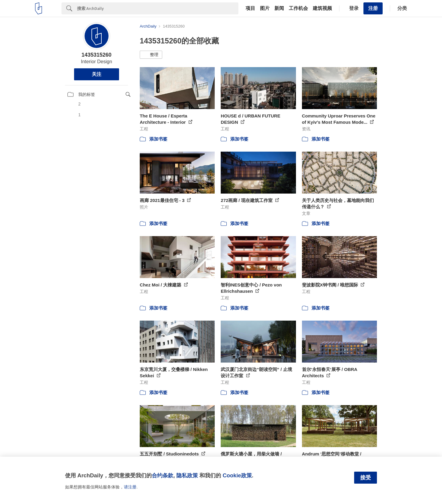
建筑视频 (322, 8)
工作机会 (298, 8)
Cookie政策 (237, 475)
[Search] (158, 8)
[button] (151, 55)
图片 (265, 8)
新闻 (279, 8)
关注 (97, 74)
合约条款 (163, 475)
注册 (373, 8)
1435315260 (97, 55)
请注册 (130, 487)
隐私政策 (187, 475)
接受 (366, 478)
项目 (250, 8)
